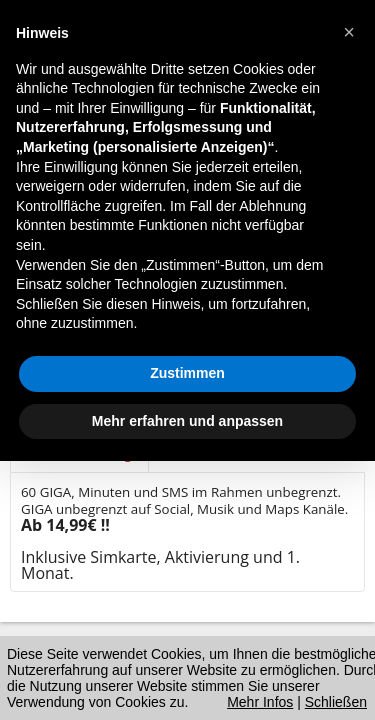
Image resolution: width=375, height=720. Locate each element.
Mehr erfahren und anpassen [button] (187, 421)
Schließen (336, 702)
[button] (349, 32)
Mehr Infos (260, 702)
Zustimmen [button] (187, 373)
